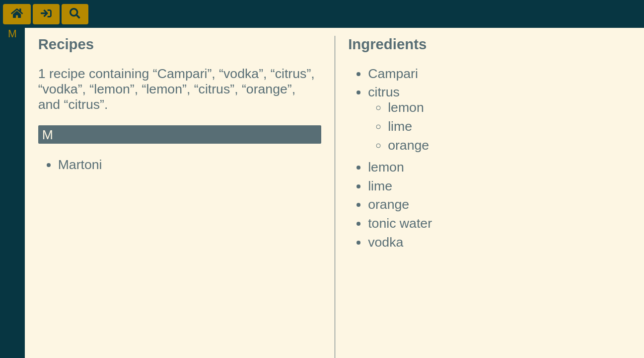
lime (400, 126)
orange (408, 145)
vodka (386, 242)
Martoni (80, 165)
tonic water (400, 223)
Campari (393, 74)
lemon (406, 107)
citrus (384, 92)
